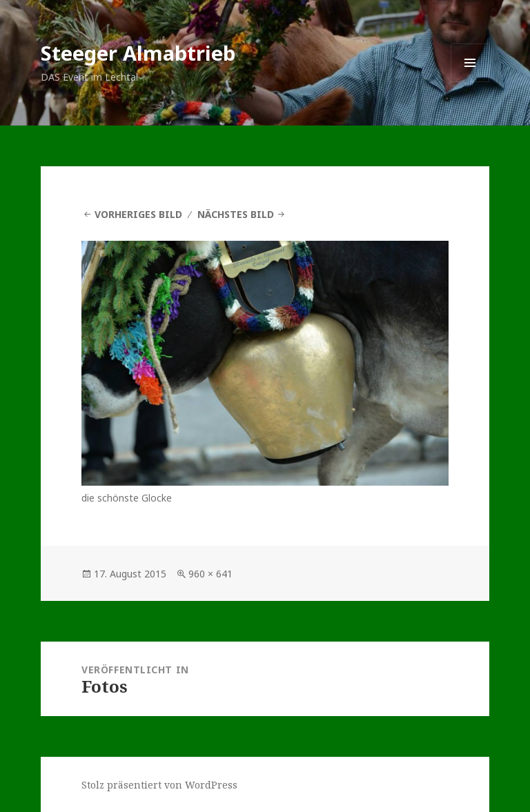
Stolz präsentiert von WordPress (159, 785)
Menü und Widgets (470, 82)
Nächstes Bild (236, 214)
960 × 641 (210, 574)
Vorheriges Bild (138, 214)
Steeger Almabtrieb (138, 53)
